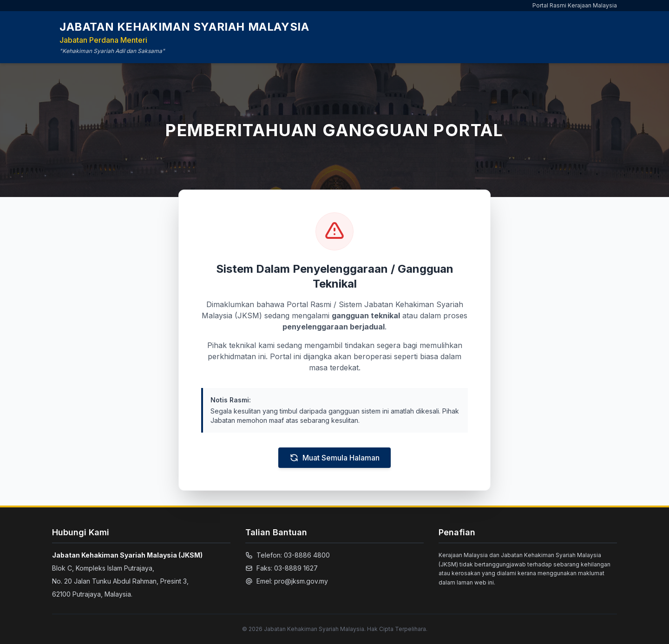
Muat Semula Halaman (334, 458)
